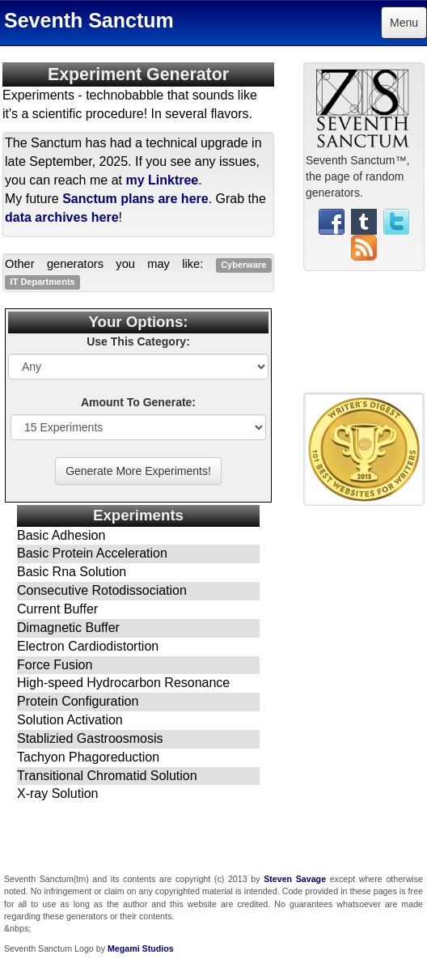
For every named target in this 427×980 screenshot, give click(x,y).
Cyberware (243, 265)
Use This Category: (138, 342)
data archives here (62, 217)
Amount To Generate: (138, 402)
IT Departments (43, 282)
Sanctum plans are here (135, 199)
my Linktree (162, 180)
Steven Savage (295, 879)
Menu (404, 23)
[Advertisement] (364, 338)
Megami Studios (141, 948)
